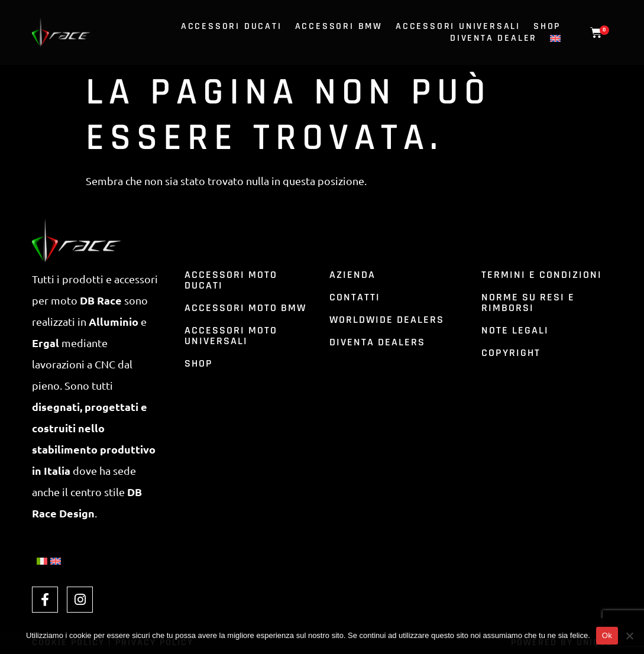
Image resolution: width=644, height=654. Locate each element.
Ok (607, 635)
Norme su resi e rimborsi (528, 302)
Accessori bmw (339, 27)
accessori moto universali (231, 336)
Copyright (511, 353)
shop (199, 363)
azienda (352, 275)
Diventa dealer (493, 38)
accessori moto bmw (245, 308)
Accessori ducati (232, 27)
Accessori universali (458, 27)
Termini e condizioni (542, 275)
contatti (355, 297)
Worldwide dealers (387, 320)
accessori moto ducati (231, 280)
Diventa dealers (377, 342)
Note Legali (515, 330)
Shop (547, 27)
